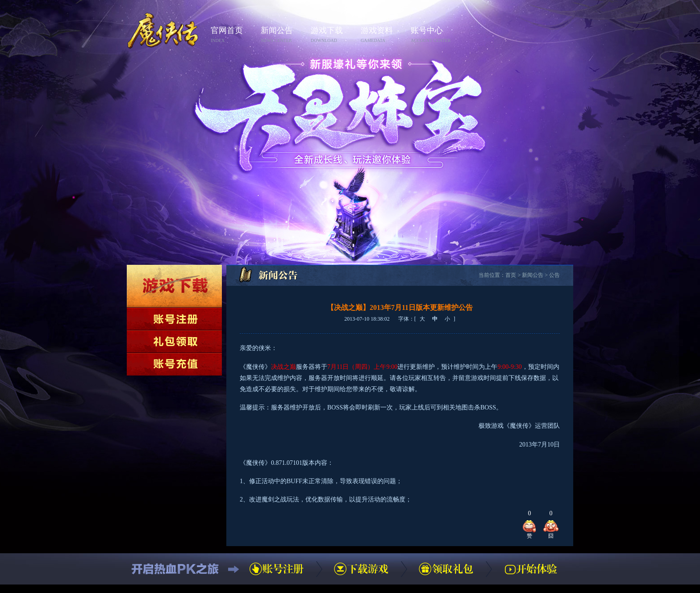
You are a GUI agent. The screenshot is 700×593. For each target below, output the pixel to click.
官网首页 (233, 35)
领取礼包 (174, 342)
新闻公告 (283, 35)
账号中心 (433, 35)
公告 (554, 275)
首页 (511, 275)
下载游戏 (174, 286)
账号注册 (174, 319)
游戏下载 (333, 35)
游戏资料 (383, 35)
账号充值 (174, 364)
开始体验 (531, 569)
